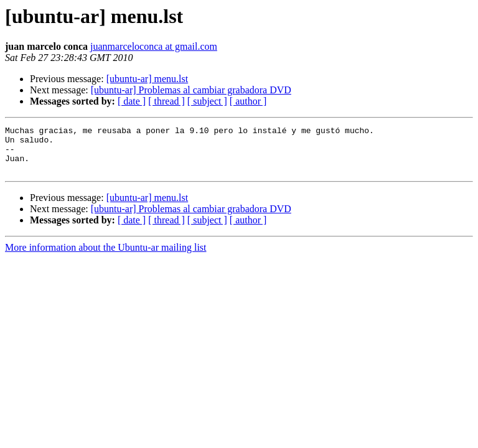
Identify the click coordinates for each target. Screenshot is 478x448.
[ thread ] (166, 101)
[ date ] (132, 101)
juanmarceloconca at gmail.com (154, 46)
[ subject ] (207, 101)
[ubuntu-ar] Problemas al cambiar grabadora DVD (191, 90)
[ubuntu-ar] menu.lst (148, 79)
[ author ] (248, 101)
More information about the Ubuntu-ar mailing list (106, 257)
